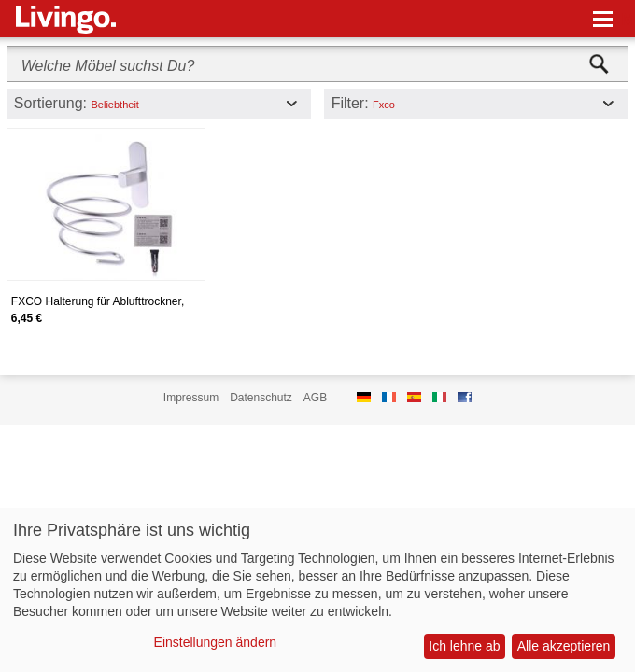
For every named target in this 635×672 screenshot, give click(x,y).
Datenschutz (261, 398)
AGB (315, 398)
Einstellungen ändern (216, 642)
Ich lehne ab (464, 646)
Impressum (191, 398)
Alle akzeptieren (564, 646)
